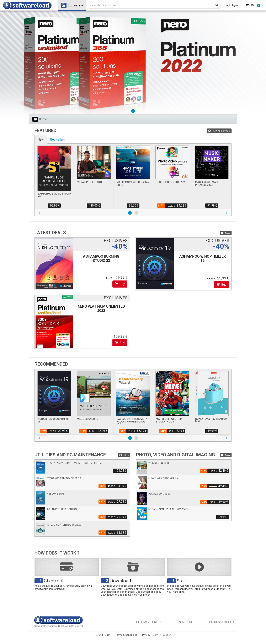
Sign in (233, 5)
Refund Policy (103, 635)
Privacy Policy (150, 635)
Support (167, 635)
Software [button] (72, 5)
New (41, 140)
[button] (41, 213)
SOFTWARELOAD (27, 5)
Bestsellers (58, 140)
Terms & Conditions (126, 635)
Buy (120, 284)
